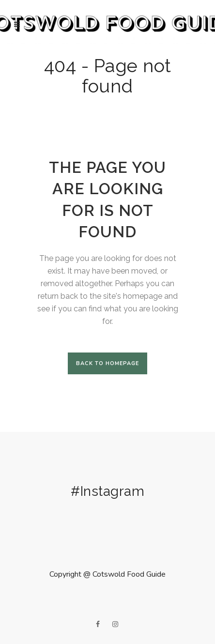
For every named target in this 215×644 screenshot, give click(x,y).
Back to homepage (107, 363)
